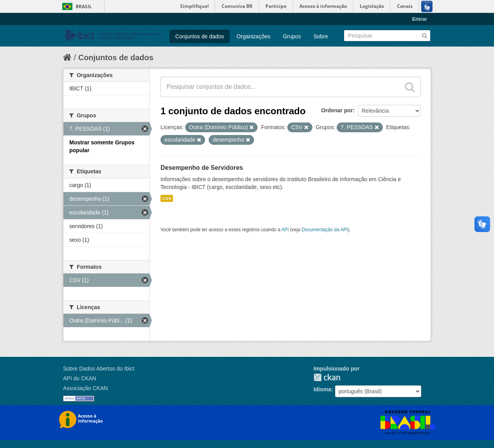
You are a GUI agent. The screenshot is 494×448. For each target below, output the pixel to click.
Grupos (292, 36)
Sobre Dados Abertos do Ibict (99, 369)
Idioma (322, 389)
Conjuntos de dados (200, 36)
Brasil (84, 6)
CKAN (327, 377)
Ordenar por (337, 110)
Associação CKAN (85, 388)
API (285, 230)
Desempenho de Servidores (202, 168)
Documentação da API (325, 230)
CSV (167, 198)
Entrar (420, 19)
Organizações (253, 36)
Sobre (321, 36)
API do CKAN (80, 378)
